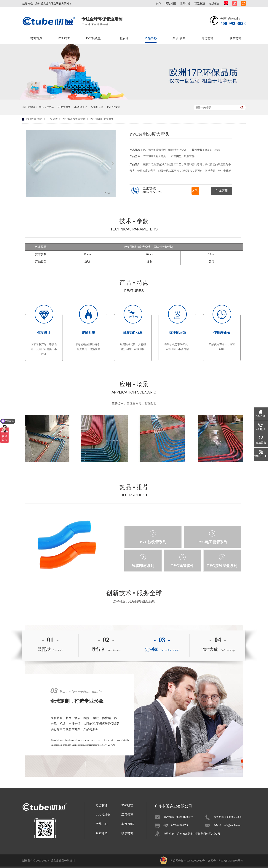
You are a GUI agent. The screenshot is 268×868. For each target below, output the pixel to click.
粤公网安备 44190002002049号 (188, 861)
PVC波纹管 (114, 107)
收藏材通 (185, 4)
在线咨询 (222, 191)
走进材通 (208, 38)
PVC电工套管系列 (212, 542)
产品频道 (53, 119)
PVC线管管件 (182, 566)
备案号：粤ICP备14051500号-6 (225, 861)
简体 (159, 4)
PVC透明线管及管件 (74, 119)
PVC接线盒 (93, 38)
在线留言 (214, 4)
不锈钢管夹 (81, 107)
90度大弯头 (64, 107)
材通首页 (36, 38)
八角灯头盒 (97, 107)
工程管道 (123, 38)
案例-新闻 (179, 38)
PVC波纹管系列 (153, 542)
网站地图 (171, 4)
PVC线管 (64, 38)
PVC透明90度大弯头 (102, 119)
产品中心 (151, 38)
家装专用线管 (47, 107)
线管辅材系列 (143, 566)
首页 (40, 119)
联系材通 (200, 4)
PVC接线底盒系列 (222, 566)
